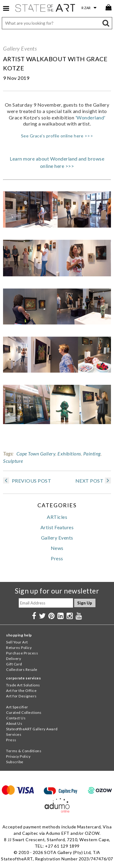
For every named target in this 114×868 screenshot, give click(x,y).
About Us (14, 723)
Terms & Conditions (24, 751)
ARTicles (57, 517)
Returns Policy (19, 648)
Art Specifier (17, 707)
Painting (92, 453)
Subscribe (15, 762)
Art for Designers (21, 696)
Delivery (14, 659)
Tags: (8, 453)
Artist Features (57, 527)
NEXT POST (93, 481)
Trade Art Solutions (23, 685)
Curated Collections (24, 712)
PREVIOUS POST (27, 481)
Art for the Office (21, 691)
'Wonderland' (90, 117)
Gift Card (14, 664)
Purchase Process (22, 653)
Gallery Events (20, 48)
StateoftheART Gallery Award (32, 729)
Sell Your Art (17, 642)
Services (14, 734)
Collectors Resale (22, 670)
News (57, 548)
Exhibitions (69, 453)
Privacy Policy (18, 756)
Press (57, 558)
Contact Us (16, 718)
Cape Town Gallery (36, 453)
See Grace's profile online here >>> (57, 136)
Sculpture (13, 461)
